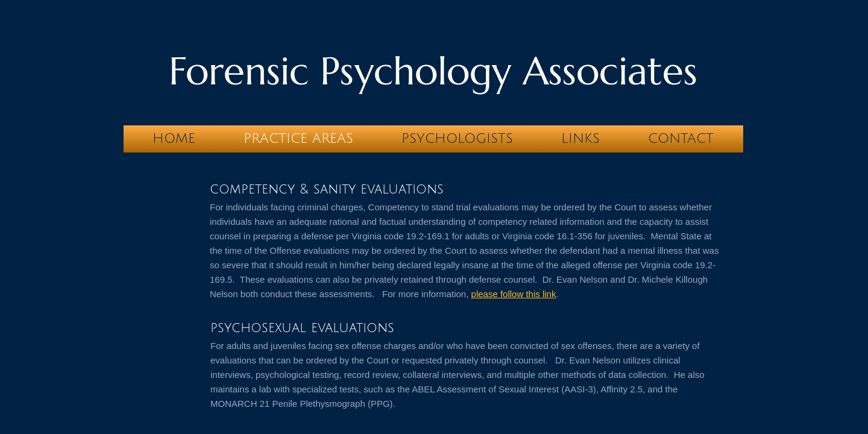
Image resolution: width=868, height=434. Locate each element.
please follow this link (514, 294)
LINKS (580, 139)
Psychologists (457, 139)
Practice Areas (298, 139)
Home (174, 139)
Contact (681, 139)
